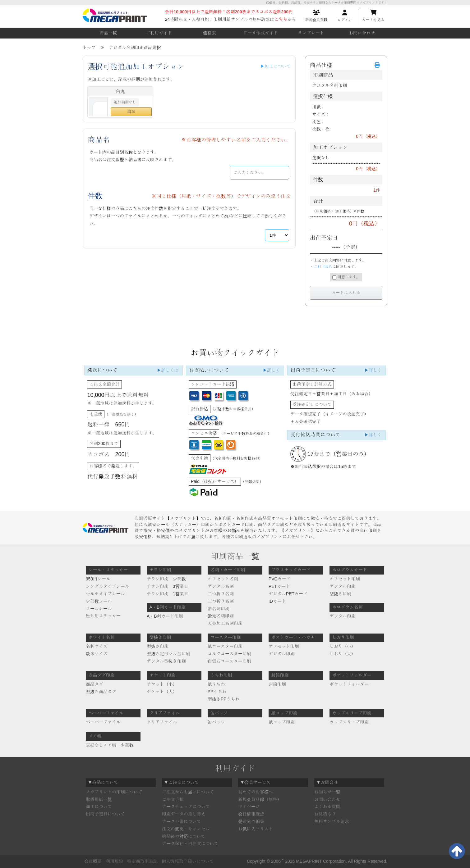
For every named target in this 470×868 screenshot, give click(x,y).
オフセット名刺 (223, 579)
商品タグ (94, 684)
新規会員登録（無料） (260, 799)
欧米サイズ (97, 654)
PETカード (279, 586)
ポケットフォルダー (349, 684)
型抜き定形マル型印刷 (168, 654)
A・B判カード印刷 (165, 616)
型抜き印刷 (340, 594)
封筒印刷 (277, 684)
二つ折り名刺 (221, 594)
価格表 (210, 33)
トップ (89, 48)
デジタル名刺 (221, 586)
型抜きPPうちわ (224, 699)
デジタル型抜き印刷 (166, 661)
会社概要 (93, 861)
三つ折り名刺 (221, 601)
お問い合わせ (362, 33)
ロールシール (99, 609)
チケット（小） (162, 684)
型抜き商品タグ (101, 692)
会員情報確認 (251, 814)
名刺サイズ (97, 646)
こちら (281, 19)
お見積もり (325, 814)
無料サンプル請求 (332, 821)
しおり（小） (343, 646)
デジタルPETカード (288, 594)
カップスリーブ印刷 (349, 722)
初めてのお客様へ (256, 792)
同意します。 (346, 277)
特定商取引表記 (142, 861)
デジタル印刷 (343, 586)
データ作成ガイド (260, 33)
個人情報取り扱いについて (188, 861)
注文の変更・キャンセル (186, 829)
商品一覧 (108, 33)
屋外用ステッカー (103, 616)
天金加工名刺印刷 (225, 623)
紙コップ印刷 (282, 722)
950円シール (98, 579)
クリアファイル (162, 722)
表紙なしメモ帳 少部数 (110, 745)
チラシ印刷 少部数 (166, 579)
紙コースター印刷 (225, 646)
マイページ (249, 807)
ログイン (345, 16)
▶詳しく (271, 370)
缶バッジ (216, 722)
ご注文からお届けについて (188, 792)
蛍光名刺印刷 (221, 616)
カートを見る (373, 16)
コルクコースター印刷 (229, 654)
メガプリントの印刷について (114, 792)
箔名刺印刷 (219, 609)
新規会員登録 (316, 16)
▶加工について (275, 66)
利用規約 (114, 861)
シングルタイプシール (108, 586)
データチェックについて (186, 807)
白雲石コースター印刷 (229, 661)
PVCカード (280, 579)
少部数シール (99, 601)
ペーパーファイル (103, 722)
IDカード (277, 601)
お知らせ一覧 (327, 792)
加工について (99, 807)
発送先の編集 (251, 821)
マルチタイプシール (105, 594)
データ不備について (182, 821)
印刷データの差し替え (184, 814)
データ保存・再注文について (190, 843)
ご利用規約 (323, 267)
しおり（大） (343, 654)
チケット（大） (162, 692)
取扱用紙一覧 (99, 799)
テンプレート (311, 33)
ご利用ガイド (159, 33)
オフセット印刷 (345, 579)
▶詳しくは (168, 370)
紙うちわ (216, 684)
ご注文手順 (173, 799)
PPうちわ (217, 692)
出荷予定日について (105, 814)
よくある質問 (327, 807)
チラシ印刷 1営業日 (168, 594)
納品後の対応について (184, 836)
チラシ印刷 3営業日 (168, 586)
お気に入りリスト (256, 829)
